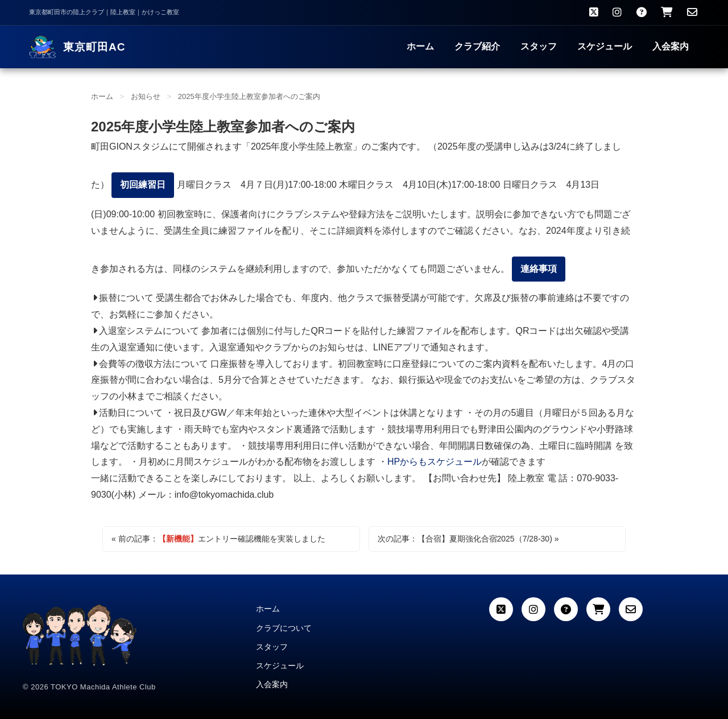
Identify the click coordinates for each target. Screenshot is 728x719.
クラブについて (284, 628)
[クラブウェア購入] (667, 13)
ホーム (420, 46)
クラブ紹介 (477, 46)
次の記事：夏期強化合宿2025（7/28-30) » (468, 539)
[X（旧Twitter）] (594, 13)
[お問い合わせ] (692, 13)
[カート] (598, 609)
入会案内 (671, 46)
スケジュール (605, 46)
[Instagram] (617, 13)
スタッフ (539, 46)
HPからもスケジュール (435, 462)
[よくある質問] (642, 13)
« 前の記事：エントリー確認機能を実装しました (218, 539)
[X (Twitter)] (501, 609)
